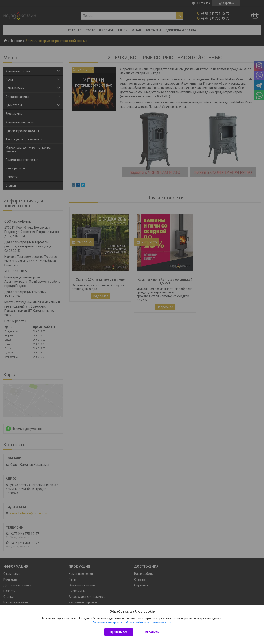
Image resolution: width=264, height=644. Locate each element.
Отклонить (151, 632)
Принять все (119, 632)
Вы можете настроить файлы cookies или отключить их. (131, 622)
